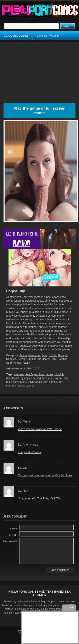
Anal (45, 355)
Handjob (32, 359)
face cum (48, 378)
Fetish (21, 359)
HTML (54, 359)
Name (13, 528)
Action (23, 355)
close (69, 607)
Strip (9, 363)
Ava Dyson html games (39, 374)
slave (21, 386)
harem (59, 378)
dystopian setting (31, 378)
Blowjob (63, 355)
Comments (10, 541)
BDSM (53, 355)
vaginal (30, 386)
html (66, 378)
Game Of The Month (48, 36)
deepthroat (13, 378)
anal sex (19, 374)
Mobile (63, 359)
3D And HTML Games (16, 36)
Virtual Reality (22, 363)
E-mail (13, 535)
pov (61, 382)
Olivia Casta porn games (42, 382)
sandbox (11, 386)
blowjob (59, 374)
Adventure (34, 355)
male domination (16, 382)
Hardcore (43, 359)
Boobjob (11, 359)
